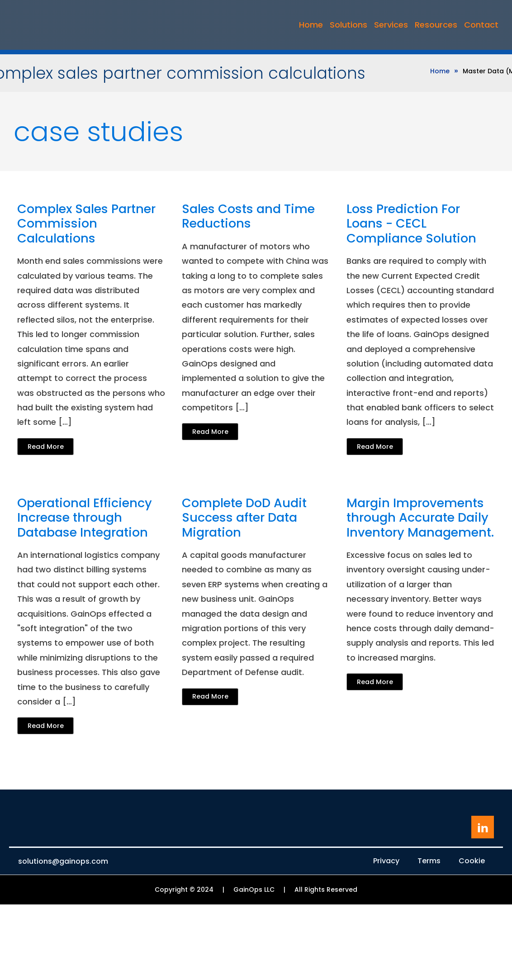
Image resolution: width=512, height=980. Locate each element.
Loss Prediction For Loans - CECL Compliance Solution (411, 224)
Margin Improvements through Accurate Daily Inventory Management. (420, 518)
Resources (436, 25)
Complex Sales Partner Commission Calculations (86, 224)
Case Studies (98, 132)
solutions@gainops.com (63, 861)
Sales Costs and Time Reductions (248, 216)
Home (311, 25)
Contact (481, 25)
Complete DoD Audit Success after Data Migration (244, 518)
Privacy (386, 861)
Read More (46, 447)
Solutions (348, 25)
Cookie (472, 861)
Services (391, 25)
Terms (429, 861)
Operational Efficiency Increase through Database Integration (85, 518)
